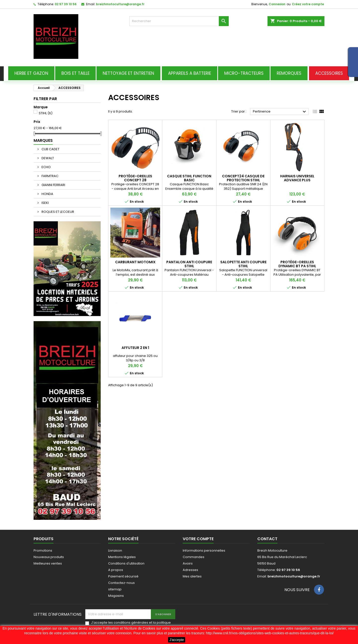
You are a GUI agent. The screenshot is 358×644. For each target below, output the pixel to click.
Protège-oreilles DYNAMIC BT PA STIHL (297, 264)
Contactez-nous (121, 583)
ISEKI (45, 203)
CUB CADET (50, 149)
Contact (267, 539)
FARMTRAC (50, 176)
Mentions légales (122, 557)
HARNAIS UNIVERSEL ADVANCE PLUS (297, 178)
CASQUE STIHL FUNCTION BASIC (189, 178)
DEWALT (47, 158)
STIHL (46, 113)
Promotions (43, 550)
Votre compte (198, 539)
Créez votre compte (308, 4)
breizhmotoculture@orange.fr (120, 4)
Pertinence (280, 112)
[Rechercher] (179, 21)
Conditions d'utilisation (126, 563)
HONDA (47, 194)
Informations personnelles (204, 550)
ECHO (46, 167)
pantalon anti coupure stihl (189, 264)
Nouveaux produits (49, 557)
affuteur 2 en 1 (135, 348)
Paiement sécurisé (123, 576)
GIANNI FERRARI (53, 185)
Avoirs (188, 563)
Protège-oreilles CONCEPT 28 (135, 178)
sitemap (115, 589)
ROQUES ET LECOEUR (57, 212)
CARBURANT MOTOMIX (135, 262)
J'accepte (177, 640)
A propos (116, 570)
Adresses (190, 570)
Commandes (194, 557)
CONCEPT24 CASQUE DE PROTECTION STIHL (243, 178)
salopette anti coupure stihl (243, 264)
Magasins (116, 596)
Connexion (277, 4)
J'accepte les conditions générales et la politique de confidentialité (131, 625)
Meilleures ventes (48, 563)
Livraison (115, 550)
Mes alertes (192, 576)
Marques (43, 140)
